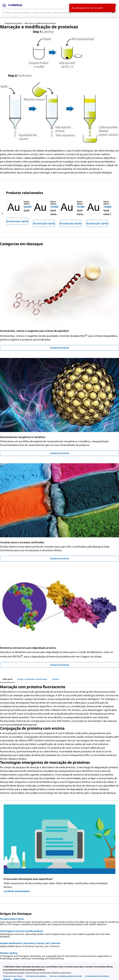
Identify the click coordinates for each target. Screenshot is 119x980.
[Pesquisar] (113, 12)
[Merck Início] (15, 5)
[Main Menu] (4, 5)
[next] (110, 213)
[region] (59, 213)
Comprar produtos (59, 348)
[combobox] (59, 12)
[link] (13, 976)
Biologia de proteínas (14, 23)
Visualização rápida (17, 221)
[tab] (7, 679)
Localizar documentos (17, 891)
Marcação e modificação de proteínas (40, 23)
